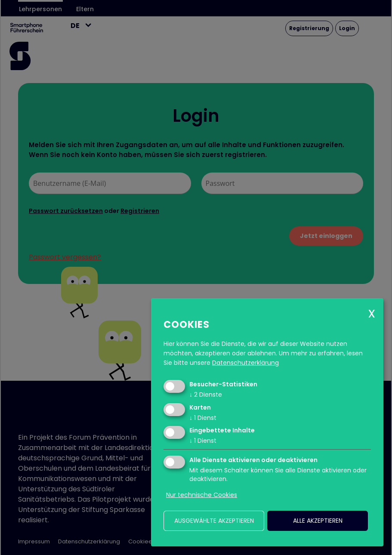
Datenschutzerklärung (245, 363)
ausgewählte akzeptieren (214, 521)
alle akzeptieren (318, 521)
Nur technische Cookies (202, 495)
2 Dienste (206, 395)
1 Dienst (203, 418)
